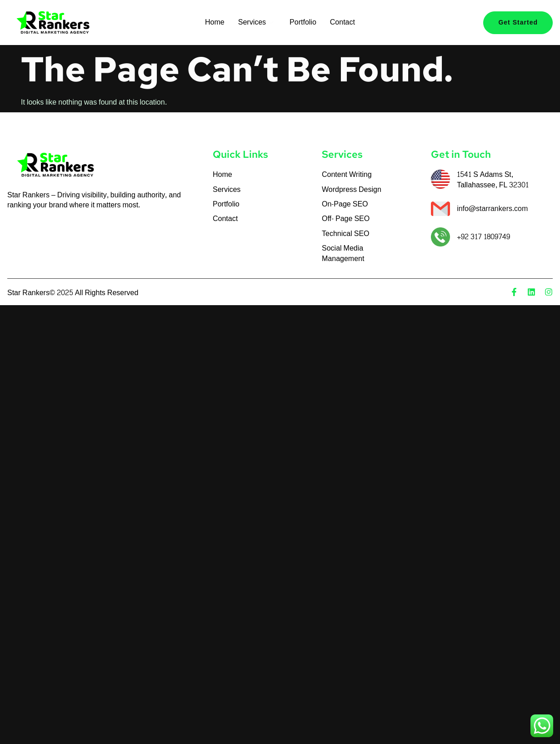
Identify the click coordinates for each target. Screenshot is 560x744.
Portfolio (303, 22)
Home (215, 22)
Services (257, 22)
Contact (342, 22)
